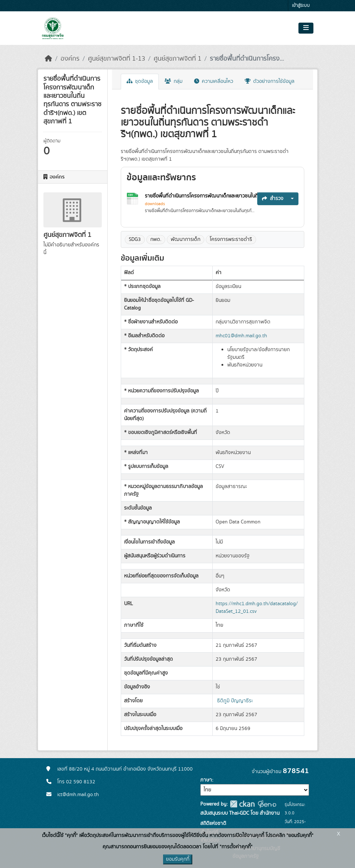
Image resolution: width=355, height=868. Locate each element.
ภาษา (206, 780)
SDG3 (135, 239)
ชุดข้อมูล (140, 81)
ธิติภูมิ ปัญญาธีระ (235, 701)
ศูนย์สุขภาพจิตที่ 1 (177, 59)
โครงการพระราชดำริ (231, 239)
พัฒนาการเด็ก (186, 239)
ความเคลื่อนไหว (214, 81)
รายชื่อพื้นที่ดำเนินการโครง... (247, 59)
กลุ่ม (173, 81)
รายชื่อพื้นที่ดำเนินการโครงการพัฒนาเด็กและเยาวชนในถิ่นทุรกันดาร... (215, 196)
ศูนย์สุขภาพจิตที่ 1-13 (117, 59)
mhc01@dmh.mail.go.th (241, 336)
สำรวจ (273, 199)
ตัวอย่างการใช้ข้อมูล (270, 81)
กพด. (156, 239)
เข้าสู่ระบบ (301, 6)
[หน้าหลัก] (49, 59)
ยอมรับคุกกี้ (178, 859)
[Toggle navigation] (306, 28)
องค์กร (70, 59)
